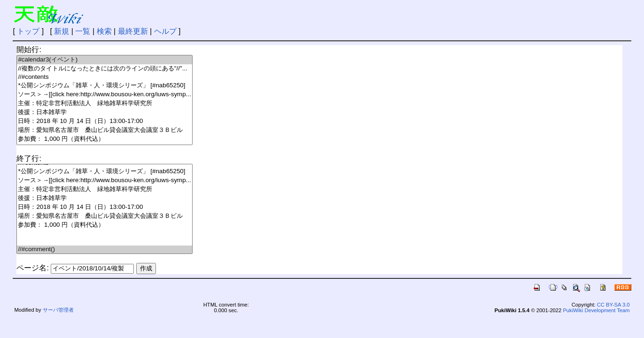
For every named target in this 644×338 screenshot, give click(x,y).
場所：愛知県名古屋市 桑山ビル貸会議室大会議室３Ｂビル (104, 130)
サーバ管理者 (58, 310)
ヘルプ (165, 31)
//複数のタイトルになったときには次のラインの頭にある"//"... (104, 69)
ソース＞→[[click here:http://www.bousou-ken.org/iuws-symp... (104, 95)
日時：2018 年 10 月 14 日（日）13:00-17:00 (104, 121)
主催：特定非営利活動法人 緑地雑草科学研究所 (104, 104)
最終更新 (133, 31)
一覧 (83, 31)
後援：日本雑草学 (104, 112)
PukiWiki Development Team (596, 310)
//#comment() (104, 250)
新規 (62, 31)
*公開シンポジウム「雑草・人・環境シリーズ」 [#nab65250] (104, 86)
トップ (28, 31)
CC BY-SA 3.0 (613, 305)
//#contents (104, 77)
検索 (104, 31)
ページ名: (32, 268)
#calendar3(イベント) (104, 60)
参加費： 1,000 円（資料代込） (104, 139)
